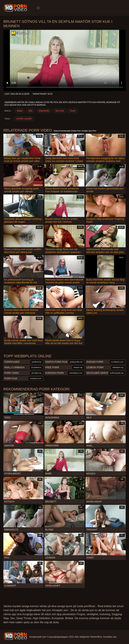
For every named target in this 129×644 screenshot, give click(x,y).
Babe (20, 111)
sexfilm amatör (24, 119)
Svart (73, 111)
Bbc (31, 111)
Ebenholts (44, 111)
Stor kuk (60, 111)
